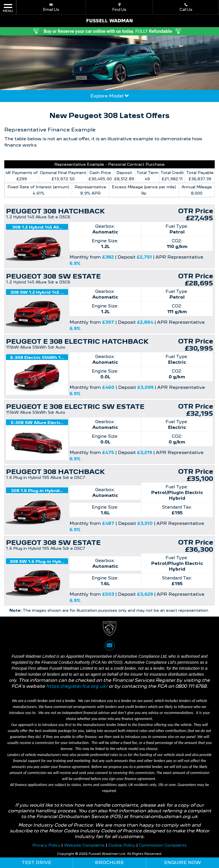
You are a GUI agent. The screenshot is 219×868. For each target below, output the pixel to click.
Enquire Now (183, 862)
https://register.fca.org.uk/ (77, 686)
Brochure (109, 862)
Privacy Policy (46, 845)
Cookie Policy (122, 845)
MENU (8, 8)
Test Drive (36, 862)
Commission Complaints (163, 845)
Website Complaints (84, 845)
